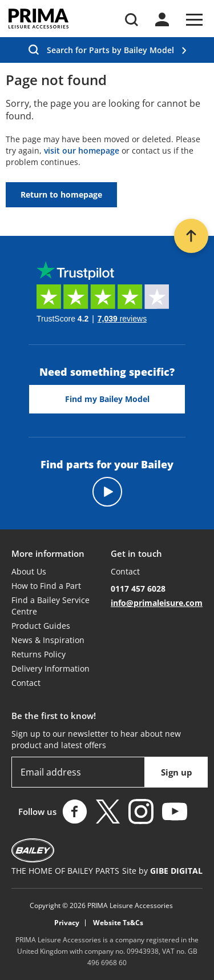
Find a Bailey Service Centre (51, 606)
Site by (162, 871)
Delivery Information (51, 668)
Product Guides (41, 626)
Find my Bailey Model (107, 399)
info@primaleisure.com (157, 603)
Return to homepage (61, 194)
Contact (26, 683)
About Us (29, 571)
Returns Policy (39, 654)
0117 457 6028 (138, 589)
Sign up (177, 772)
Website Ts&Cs (118, 923)
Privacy (67, 923)
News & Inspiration (48, 640)
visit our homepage (82, 150)
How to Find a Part (46, 586)
